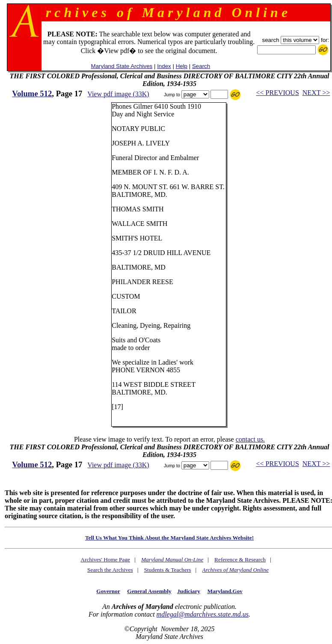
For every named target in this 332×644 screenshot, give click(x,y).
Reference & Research (240, 559)
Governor (108, 591)
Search (201, 66)
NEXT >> (316, 93)
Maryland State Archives (122, 66)
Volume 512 (32, 93)
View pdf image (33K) (118, 94)
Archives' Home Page (105, 559)
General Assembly (149, 591)
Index (164, 66)
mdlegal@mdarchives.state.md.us (203, 614)
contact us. (250, 439)
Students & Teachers (168, 570)
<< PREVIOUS (278, 93)
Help (182, 66)
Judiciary (189, 591)
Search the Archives (110, 570)
